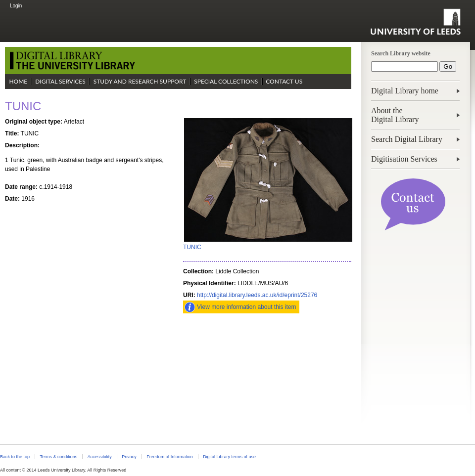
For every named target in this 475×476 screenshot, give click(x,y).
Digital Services (60, 81)
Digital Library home (405, 91)
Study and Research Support (140, 81)
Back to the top (15, 457)
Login (16, 6)
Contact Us (284, 81)
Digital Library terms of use (229, 457)
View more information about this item (247, 307)
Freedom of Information (169, 457)
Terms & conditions (58, 457)
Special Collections (226, 81)
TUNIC (192, 247)
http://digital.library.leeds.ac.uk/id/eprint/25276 (257, 295)
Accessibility (100, 457)
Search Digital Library (407, 139)
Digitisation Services (404, 159)
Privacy (129, 457)
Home (18, 81)
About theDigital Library (395, 115)
